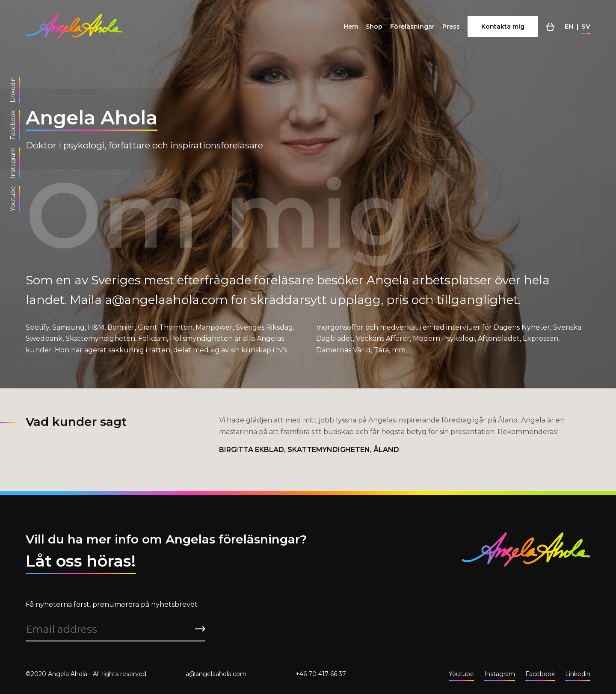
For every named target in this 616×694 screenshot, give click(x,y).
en (569, 26)
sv (586, 26)
